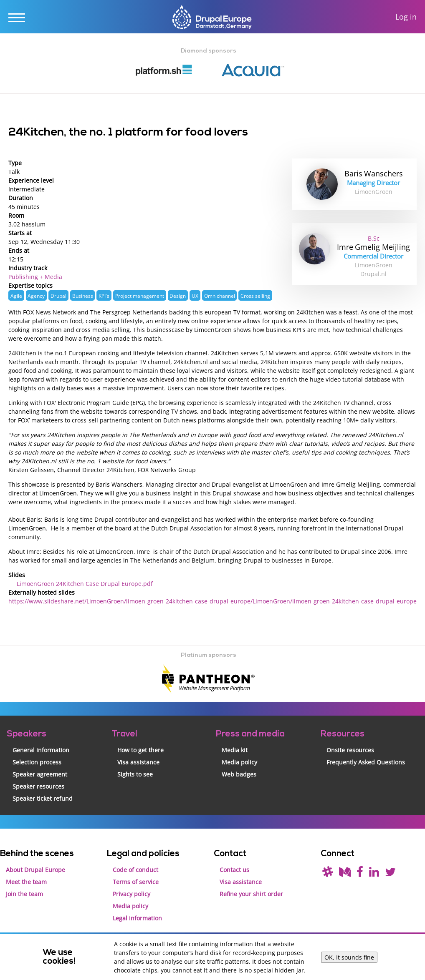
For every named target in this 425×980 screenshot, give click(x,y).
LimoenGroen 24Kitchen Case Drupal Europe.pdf (85, 584)
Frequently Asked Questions (366, 762)
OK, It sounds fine (349, 957)
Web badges (239, 774)
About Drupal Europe (35, 870)
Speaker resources (38, 786)
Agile (16, 296)
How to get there (140, 750)
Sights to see (135, 774)
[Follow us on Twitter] (390, 874)
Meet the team (26, 882)
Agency (36, 296)
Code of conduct (135, 870)
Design (178, 296)
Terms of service (136, 882)
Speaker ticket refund (43, 798)
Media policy (239, 762)
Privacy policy (132, 894)
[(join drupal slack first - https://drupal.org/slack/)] (328, 874)
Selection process (37, 762)
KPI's (104, 296)
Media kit (235, 750)
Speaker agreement (40, 774)
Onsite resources (350, 750)
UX (195, 296)
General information (41, 750)
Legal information (137, 918)
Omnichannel (220, 296)
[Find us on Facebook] (360, 874)
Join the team (24, 894)
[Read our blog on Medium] (345, 874)
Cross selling (255, 296)
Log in (406, 17)
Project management (140, 296)
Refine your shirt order (251, 894)
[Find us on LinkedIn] (374, 874)
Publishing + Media (35, 277)
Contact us (234, 870)
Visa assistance (138, 762)
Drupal (58, 296)
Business (83, 296)
